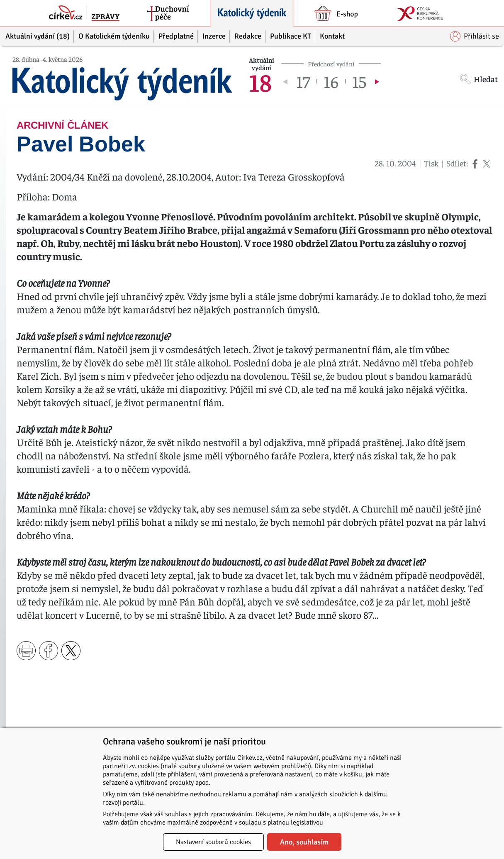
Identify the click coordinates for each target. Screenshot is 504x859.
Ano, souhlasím (304, 842)
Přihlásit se (475, 36)
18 (260, 81)
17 (303, 81)
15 (359, 81)
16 (331, 81)
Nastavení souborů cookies (213, 842)
